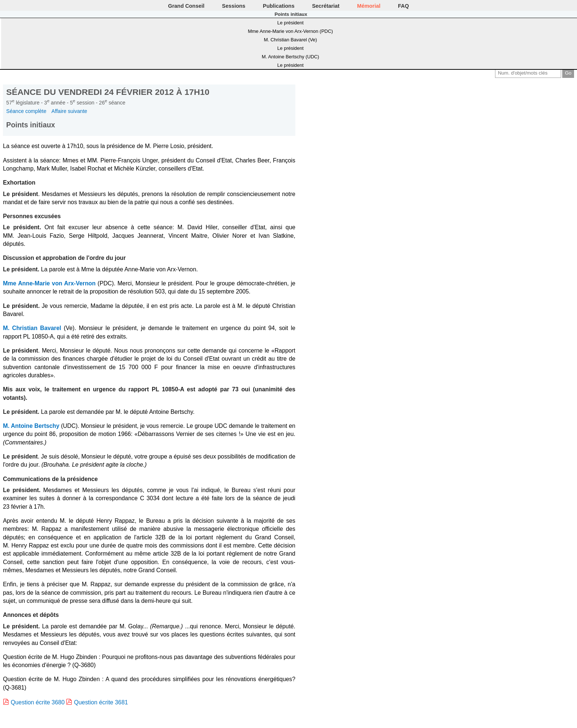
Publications (279, 6)
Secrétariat (326, 6)
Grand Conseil (186, 6)
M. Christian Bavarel (32, 328)
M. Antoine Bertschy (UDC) (290, 57)
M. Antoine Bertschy (31, 426)
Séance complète (26, 111)
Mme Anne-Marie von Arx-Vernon (49, 283)
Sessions (233, 6)
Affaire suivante (69, 111)
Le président (290, 23)
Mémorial (369, 6)
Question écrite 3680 (38, 702)
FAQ (403, 6)
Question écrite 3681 (101, 702)
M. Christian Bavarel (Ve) (291, 40)
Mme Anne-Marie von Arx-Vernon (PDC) (290, 31)
